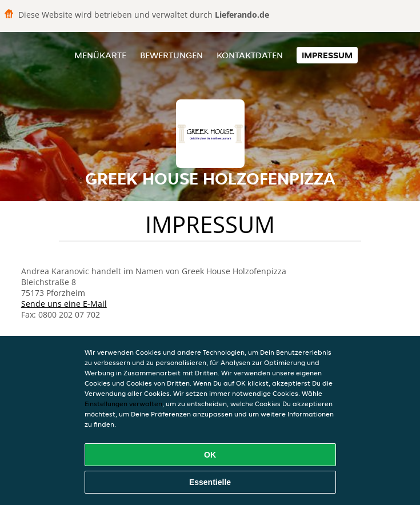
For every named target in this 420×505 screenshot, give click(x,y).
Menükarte (100, 55)
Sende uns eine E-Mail (64, 304)
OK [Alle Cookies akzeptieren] (210, 455)
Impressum (327, 55)
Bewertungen (171, 55)
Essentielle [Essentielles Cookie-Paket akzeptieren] (210, 482)
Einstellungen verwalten (123, 404)
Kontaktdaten (250, 55)
